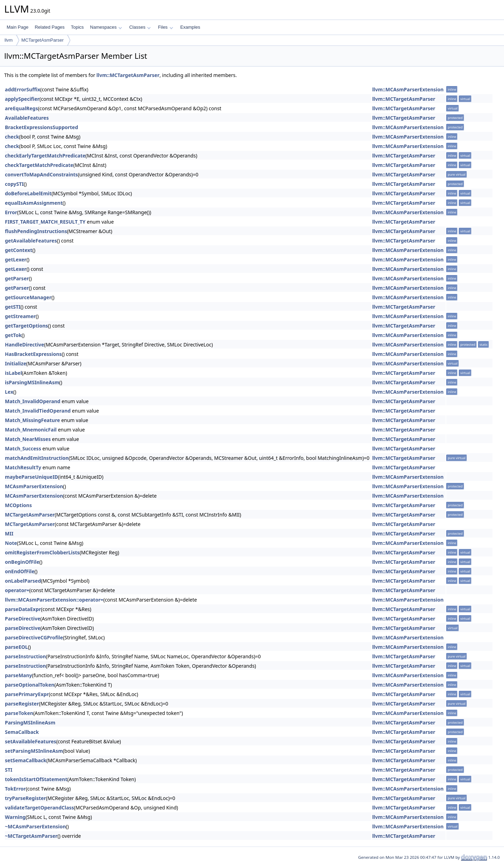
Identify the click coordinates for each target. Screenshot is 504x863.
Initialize (16, 363)
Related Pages (50, 27)
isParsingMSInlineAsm (32, 382)
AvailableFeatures (27, 118)
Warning (15, 817)
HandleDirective (24, 345)
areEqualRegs (22, 108)
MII (9, 534)
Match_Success (23, 448)
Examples (190, 27)
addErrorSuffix (23, 89)
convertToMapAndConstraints (41, 174)
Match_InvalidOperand (33, 401)
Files (165, 27)
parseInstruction (25, 656)
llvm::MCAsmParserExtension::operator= (54, 600)
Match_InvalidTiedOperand (38, 411)
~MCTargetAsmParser (31, 836)
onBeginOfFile (22, 562)
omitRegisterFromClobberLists (42, 552)
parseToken (19, 713)
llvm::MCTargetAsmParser (128, 75)
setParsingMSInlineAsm (34, 751)
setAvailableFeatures (31, 741)
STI (9, 770)
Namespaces (106, 27)
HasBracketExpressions (33, 354)
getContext (19, 250)
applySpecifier (22, 99)
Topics (77, 27)
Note (11, 543)
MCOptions (18, 505)
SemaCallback (22, 732)
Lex (9, 392)
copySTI (14, 184)
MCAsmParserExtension (34, 486)
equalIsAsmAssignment (34, 203)
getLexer (16, 259)
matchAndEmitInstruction (37, 458)
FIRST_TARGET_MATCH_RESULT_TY (45, 222)
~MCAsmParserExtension (35, 826)
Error (11, 212)
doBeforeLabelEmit (28, 193)
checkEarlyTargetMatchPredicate (45, 156)
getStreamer (20, 316)
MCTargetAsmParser (43, 40)
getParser (17, 278)
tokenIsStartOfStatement (36, 779)
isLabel (13, 373)
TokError (15, 789)
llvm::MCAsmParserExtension (408, 89)
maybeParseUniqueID (31, 477)
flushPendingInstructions (36, 231)
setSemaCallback (26, 760)
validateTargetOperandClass (39, 808)
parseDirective (23, 628)
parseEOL (16, 647)
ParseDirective (23, 619)
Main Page (17, 27)
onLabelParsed (23, 581)
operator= (17, 590)
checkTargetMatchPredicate (39, 165)
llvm (9, 40)
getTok (13, 335)
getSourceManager (28, 297)
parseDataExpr (23, 609)
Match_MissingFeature (32, 420)
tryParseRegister (25, 798)
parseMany (19, 675)
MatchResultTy (23, 467)
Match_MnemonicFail (31, 430)
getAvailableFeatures (31, 241)
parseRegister (22, 704)
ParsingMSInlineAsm (30, 722)
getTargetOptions (26, 326)
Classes (140, 27)
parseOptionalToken (30, 685)
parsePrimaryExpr (27, 694)
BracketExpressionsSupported (41, 127)
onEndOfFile (20, 571)
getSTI (13, 307)
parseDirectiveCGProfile (34, 637)
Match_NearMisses (28, 439)
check (12, 137)
